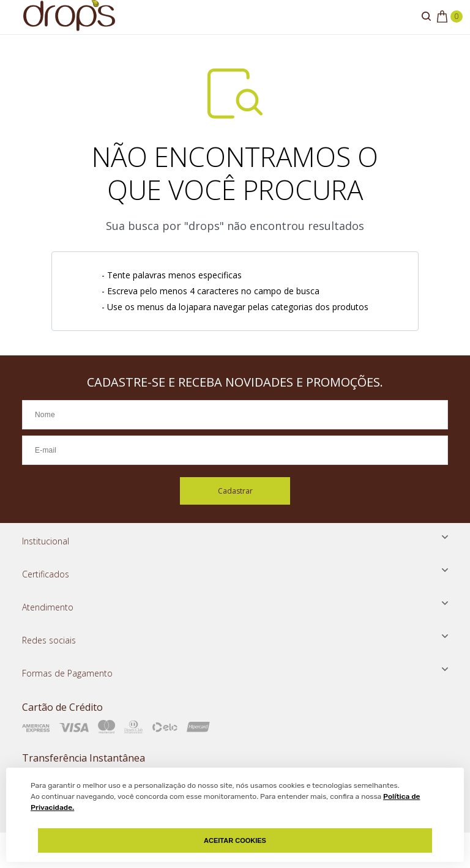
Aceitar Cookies (235, 840)
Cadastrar (235, 491)
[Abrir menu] (12, 17)
